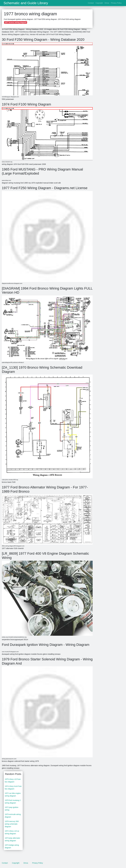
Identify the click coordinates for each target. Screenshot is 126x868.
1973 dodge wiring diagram (12, 846)
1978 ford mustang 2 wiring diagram (13, 802)
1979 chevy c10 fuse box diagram (13, 780)
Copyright (99, 3)
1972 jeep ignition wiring (12, 809)
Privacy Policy (116, 3)
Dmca (107, 3)
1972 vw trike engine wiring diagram (13, 795)
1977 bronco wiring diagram (16, 22)
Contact (91, 3)
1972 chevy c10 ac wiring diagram (12, 832)
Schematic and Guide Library (26, 3)
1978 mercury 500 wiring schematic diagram (12, 824)
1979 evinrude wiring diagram (13, 816)
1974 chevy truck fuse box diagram (13, 788)
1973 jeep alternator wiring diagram (12, 839)
